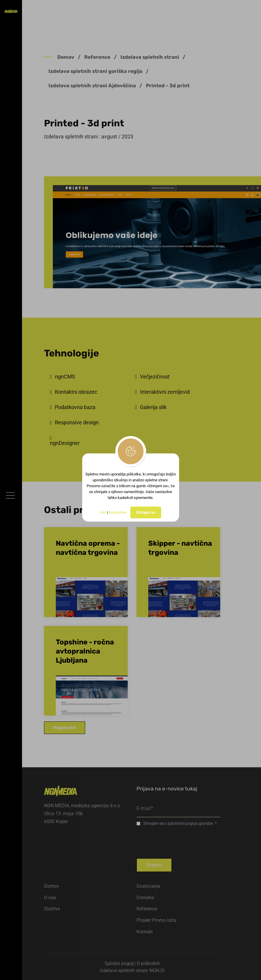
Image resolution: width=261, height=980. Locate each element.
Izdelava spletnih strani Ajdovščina (92, 86)
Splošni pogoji (119, 963)
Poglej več (65, 728)
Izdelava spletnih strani (150, 57)
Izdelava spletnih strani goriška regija (95, 71)
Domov (66, 57)
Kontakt (145, 932)
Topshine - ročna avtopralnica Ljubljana (85, 651)
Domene (145, 898)
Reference (97, 57)
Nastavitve (118, 512)
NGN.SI (157, 970)
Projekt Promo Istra (156, 920)
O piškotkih (148, 963)
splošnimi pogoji (182, 823)
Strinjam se (146, 512)
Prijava (154, 865)
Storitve (52, 909)
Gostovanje (148, 886)
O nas (50, 898)
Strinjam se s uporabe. (179, 823)
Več (103, 512)
